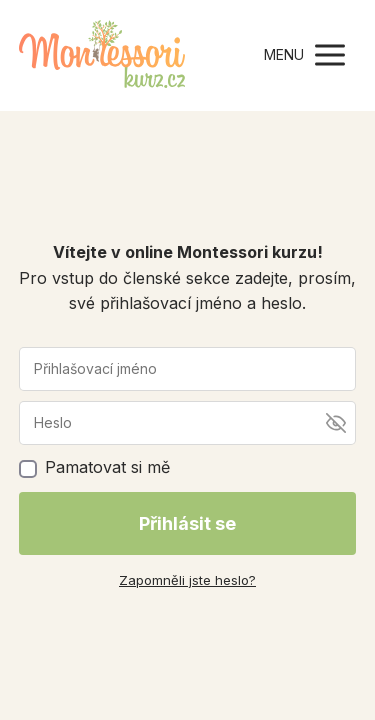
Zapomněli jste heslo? (187, 580)
